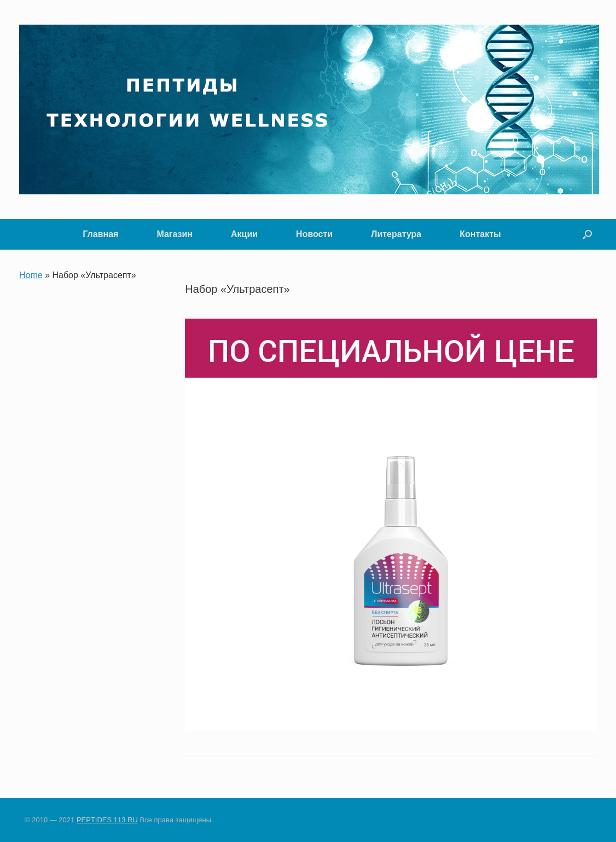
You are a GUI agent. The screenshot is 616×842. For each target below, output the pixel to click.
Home (31, 275)
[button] (587, 234)
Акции (244, 234)
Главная (100, 234)
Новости (314, 234)
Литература (396, 234)
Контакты (480, 234)
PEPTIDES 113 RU (107, 820)
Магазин (175, 234)
